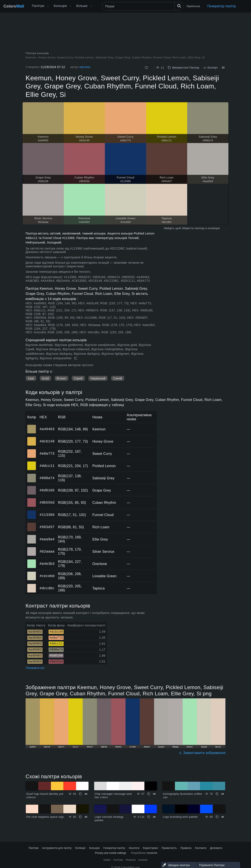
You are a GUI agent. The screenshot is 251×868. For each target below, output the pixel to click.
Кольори (60, 6)
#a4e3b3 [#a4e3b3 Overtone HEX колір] (32, 561)
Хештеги (134, 848)
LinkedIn (143, 860)
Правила (186, 848)
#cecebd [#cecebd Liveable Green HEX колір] (32, 573)
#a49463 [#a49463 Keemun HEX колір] (32, 426)
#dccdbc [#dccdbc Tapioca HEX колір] (32, 585)
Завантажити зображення (202, 753)
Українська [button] (193, 6)
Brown (61, 378)
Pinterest (131, 860)
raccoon (85, 67)
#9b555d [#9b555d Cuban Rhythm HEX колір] (32, 499)
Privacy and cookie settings (111, 853)
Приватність (169, 848)
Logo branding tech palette (180, 817)
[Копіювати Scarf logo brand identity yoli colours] (80, 794)
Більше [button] (82, 6)
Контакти (201, 848)
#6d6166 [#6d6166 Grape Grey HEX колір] (32, 487)
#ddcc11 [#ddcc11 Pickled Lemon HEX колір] (32, 463)
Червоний (98, 378)
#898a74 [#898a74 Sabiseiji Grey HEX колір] (32, 475)
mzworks (152, 853)
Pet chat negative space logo (45, 817)
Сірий (78, 378)
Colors (14, 6)
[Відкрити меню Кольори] (70, 6)
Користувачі (150, 848)
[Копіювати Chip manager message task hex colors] (149, 794)
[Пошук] (143, 6)
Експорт (211, 68)
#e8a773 (47, 454)
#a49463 (47, 429)
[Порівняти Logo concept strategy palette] (154, 817)
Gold (45, 378)
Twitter (107, 860)
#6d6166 (47, 490)
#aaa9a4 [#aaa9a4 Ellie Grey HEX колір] (32, 536)
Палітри (38, 6)
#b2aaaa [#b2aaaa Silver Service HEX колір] (32, 548)
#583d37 (47, 527)
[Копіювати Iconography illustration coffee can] (217, 794)
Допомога (216, 848)
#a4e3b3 (47, 564)
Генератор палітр (222, 6)
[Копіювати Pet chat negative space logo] (80, 817)
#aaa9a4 (47, 539)
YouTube (118, 860)
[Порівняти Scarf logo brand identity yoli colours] (86, 794)
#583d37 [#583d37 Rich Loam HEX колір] (32, 524)
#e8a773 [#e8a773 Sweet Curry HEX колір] (32, 451)
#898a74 (47, 478)
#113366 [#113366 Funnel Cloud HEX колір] (32, 512)
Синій (118, 378)
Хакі (31, 378)
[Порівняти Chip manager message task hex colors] (154, 794)
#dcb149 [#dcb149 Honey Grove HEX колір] (32, 438)
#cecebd (47, 576)
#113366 (47, 515)
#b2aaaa (47, 551)
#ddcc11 (47, 466)
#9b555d (47, 503)
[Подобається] (146, 68)
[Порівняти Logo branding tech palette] (223, 817)
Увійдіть (169, 228)
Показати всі (35, 668)
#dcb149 (47, 441)
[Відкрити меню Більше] (48, 6)
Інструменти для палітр (57, 848)
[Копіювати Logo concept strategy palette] (149, 817)
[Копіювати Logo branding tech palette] (217, 817)
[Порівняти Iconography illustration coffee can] (223, 794)
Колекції (80, 848)
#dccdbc (47, 588)
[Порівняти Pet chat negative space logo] (86, 817)
